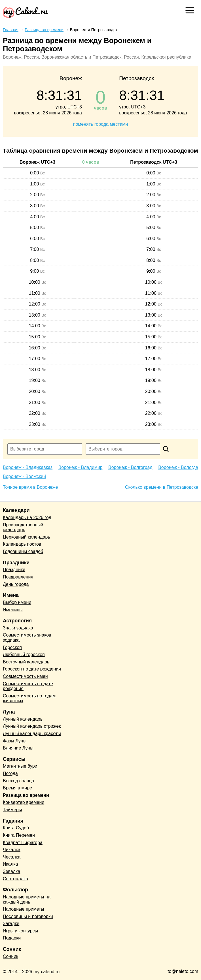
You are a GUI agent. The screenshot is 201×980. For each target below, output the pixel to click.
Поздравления (18, 577)
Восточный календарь (26, 662)
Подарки (12, 938)
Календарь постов (22, 544)
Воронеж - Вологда (178, 467)
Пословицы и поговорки (28, 916)
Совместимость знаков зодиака (27, 638)
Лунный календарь (23, 719)
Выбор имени (17, 602)
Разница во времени (26, 795)
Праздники (14, 570)
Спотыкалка (15, 879)
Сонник (10, 956)
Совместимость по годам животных (29, 698)
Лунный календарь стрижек (32, 726)
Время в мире (17, 788)
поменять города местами (100, 124)
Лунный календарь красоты (32, 734)
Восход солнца (19, 781)
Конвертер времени (24, 802)
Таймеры (12, 810)
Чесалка (12, 857)
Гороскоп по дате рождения (32, 669)
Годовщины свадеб (23, 551)
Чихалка (12, 850)
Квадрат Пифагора (23, 843)
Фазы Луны (15, 741)
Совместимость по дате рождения (28, 686)
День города (16, 584)
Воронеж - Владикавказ (28, 467)
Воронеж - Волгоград (130, 467)
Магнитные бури (20, 766)
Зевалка (11, 871)
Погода (10, 773)
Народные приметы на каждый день (27, 899)
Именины (13, 610)
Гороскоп (12, 647)
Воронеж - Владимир (81, 467)
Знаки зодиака (18, 628)
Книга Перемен (19, 835)
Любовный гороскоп (24, 655)
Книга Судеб (16, 828)
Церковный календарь (27, 537)
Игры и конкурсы (20, 931)
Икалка (10, 864)
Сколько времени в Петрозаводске (162, 487)
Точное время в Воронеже (30, 487)
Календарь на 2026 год (27, 517)
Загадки (11, 924)
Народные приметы (24, 909)
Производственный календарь (23, 527)
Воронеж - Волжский (24, 476)
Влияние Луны (18, 748)
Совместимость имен (25, 676)
